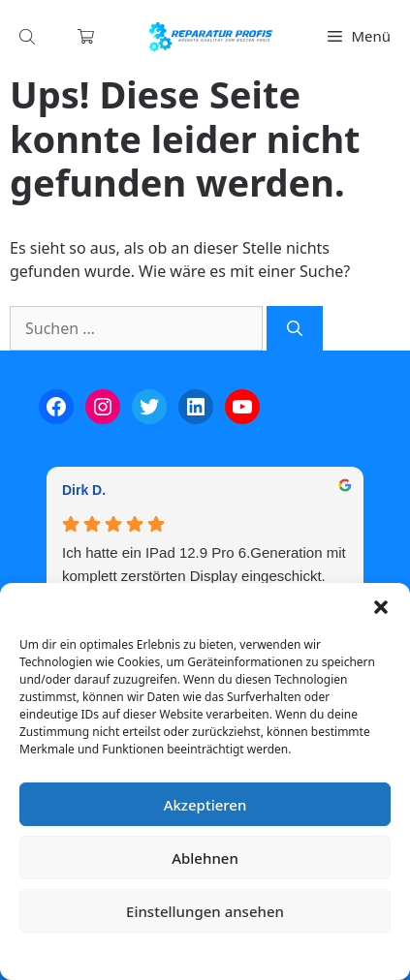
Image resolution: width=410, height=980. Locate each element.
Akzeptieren (205, 805)
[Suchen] (295, 328)
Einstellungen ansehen (205, 911)
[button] (381, 607)
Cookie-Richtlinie (104, 955)
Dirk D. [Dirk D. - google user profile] (84, 490)
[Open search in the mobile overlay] (29, 36)
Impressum (321, 955)
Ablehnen (205, 858)
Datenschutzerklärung (220, 955)
